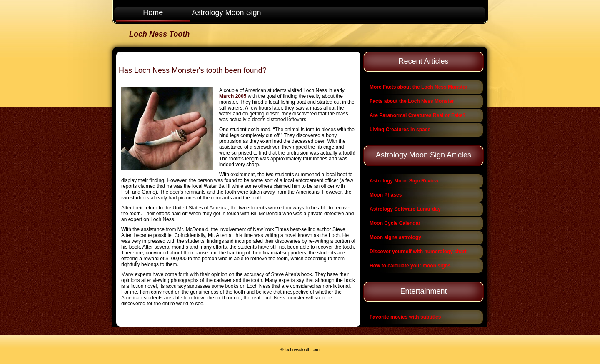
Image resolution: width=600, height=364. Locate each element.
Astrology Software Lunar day (405, 209)
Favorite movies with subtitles (405, 317)
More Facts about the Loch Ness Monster (419, 87)
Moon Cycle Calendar (395, 223)
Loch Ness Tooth (159, 34)
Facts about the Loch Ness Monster (412, 101)
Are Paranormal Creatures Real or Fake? (418, 115)
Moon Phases (386, 195)
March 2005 (233, 96)
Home (153, 12)
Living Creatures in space (400, 130)
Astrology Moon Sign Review (404, 181)
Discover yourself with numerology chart (418, 252)
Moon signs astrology (395, 237)
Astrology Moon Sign (227, 12)
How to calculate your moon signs (410, 266)
